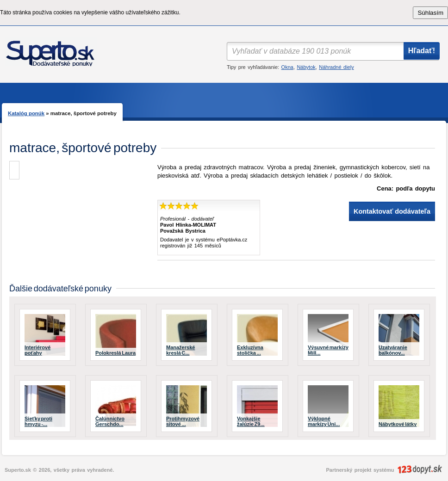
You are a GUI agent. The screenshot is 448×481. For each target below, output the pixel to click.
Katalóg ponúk (26, 113)
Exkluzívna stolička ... (250, 350)
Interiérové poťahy (37, 350)
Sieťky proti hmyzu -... (38, 421)
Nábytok (306, 67)
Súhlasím (430, 13)
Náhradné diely (336, 67)
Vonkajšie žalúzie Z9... (251, 421)
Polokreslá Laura (115, 353)
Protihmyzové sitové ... (183, 421)
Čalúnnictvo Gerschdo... (110, 421)
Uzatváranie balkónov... (393, 350)
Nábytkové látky (398, 424)
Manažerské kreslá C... (180, 350)
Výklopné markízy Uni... (324, 421)
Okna (287, 67)
